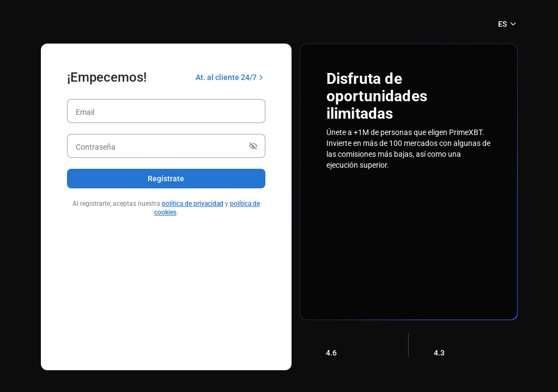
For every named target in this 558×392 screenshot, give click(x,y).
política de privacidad (193, 204)
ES (508, 24)
